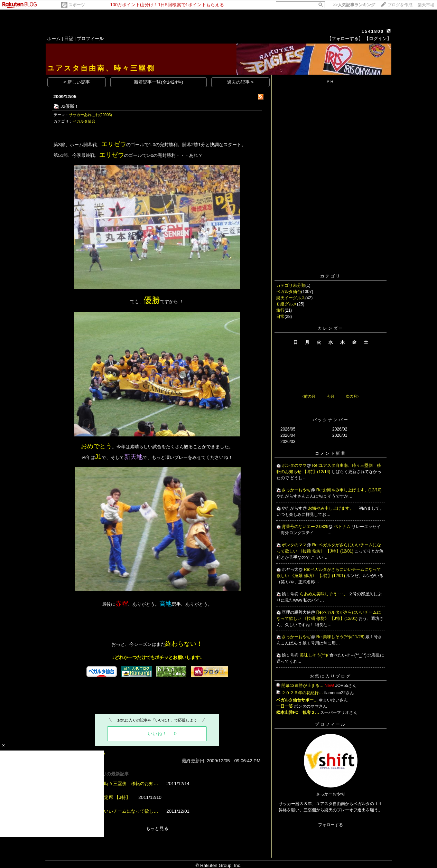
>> (354, 5)
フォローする (331, 825)
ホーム (54, 39)
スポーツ (77, 5)
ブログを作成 (400, 5)
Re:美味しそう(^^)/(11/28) (341, 637)
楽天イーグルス (291, 298)
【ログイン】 (378, 39)
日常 (280, 317)
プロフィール (90, 39)
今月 (331, 396)
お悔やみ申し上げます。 (331, 508)
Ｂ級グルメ (287, 304)
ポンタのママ (294, 465)
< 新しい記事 (77, 82)
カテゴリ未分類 (291, 285)
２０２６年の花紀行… (302, 693)
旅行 (280, 310)
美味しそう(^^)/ (315, 655)
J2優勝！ (70, 106)
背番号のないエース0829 (305, 527)
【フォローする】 (345, 39)
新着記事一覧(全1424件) (159, 82)
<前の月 (308, 396)
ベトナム (343, 527)
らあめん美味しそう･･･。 (324, 594)
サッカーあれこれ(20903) (90, 115)
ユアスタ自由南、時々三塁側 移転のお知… (113, 784)
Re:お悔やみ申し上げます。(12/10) (349, 490)
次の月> (352, 396)
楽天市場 (426, 5)
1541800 (373, 31)
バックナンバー (331, 420)
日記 (69, 39)
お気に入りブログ (331, 676)
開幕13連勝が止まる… (302, 686)
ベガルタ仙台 (84, 121)
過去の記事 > (240, 82)
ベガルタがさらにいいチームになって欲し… (113, 811)
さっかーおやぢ (296, 490)
